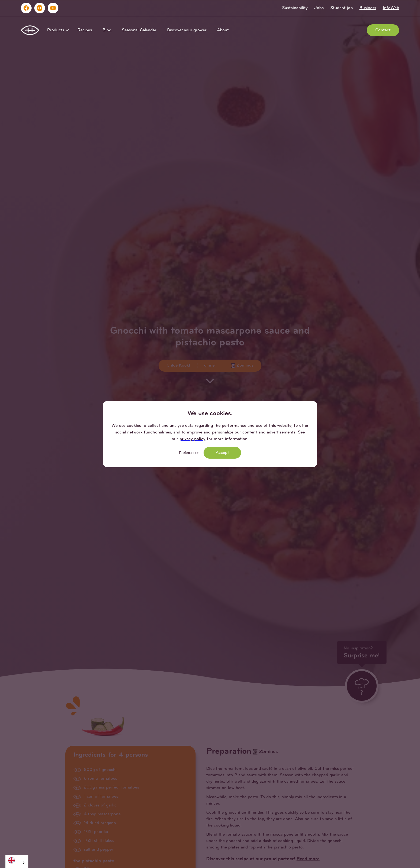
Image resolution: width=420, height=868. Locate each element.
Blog (107, 30)
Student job (342, 8)
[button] (57, 30)
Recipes (85, 30)
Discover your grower (187, 30)
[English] (17, 860)
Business (368, 8)
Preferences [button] (189, 453)
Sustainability (295, 8)
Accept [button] (222, 453)
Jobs (319, 8)
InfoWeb (391, 8)
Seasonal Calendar (139, 30)
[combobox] (17, 861)
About (223, 30)
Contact (383, 30)
